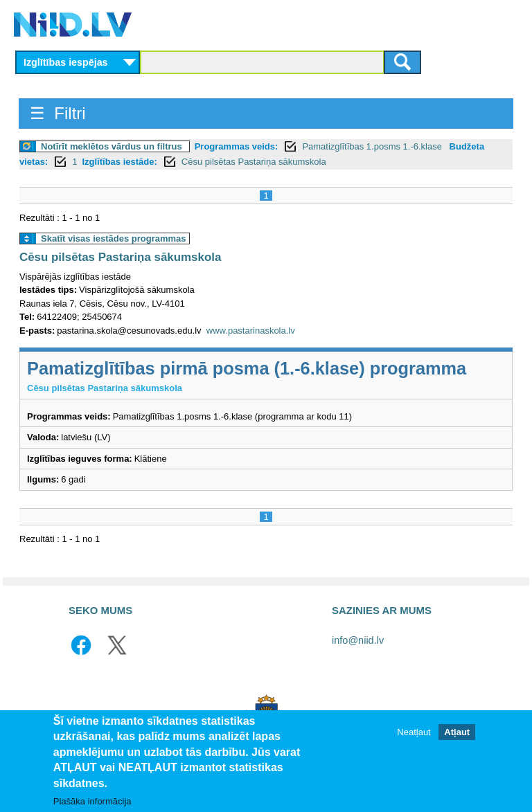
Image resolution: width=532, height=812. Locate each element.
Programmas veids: (237, 146)
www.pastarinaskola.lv (251, 331)
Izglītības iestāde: (119, 162)
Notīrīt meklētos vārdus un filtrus (112, 146)
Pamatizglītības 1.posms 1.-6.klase (373, 146)
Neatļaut (414, 733)
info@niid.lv (358, 640)
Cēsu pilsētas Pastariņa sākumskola (254, 162)
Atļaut (457, 733)
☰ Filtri (58, 113)
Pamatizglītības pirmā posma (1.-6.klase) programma (247, 368)
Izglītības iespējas (66, 62)
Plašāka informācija (92, 802)
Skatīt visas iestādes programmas (114, 238)
